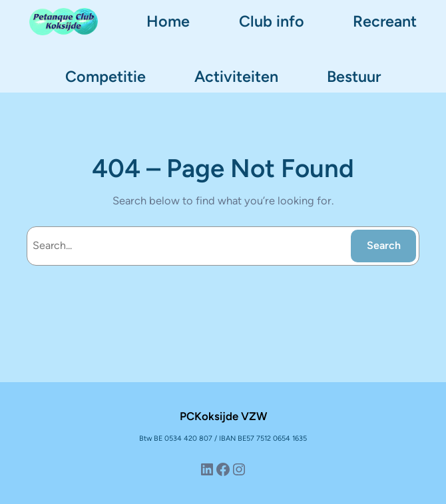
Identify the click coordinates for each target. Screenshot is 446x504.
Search (384, 245)
